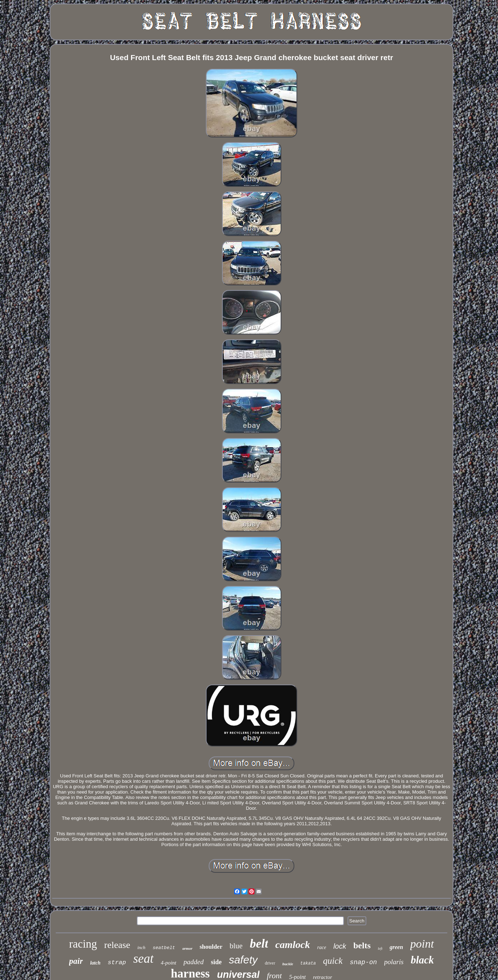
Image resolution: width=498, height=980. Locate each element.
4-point (169, 963)
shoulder (211, 947)
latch (95, 963)
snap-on (363, 962)
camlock (293, 945)
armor (187, 948)
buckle (288, 964)
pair (76, 961)
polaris (394, 962)
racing (83, 944)
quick (333, 961)
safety (243, 960)
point (422, 944)
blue (236, 946)
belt (259, 943)
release (117, 945)
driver (270, 963)
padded (194, 962)
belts (362, 945)
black (422, 960)
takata (308, 963)
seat (143, 959)
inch (141, 947)
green (396, 947)
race (322, 947)
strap (117, 963)
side (216, 962)
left (380, 949)
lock (340, 946)
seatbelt (164, 948)
